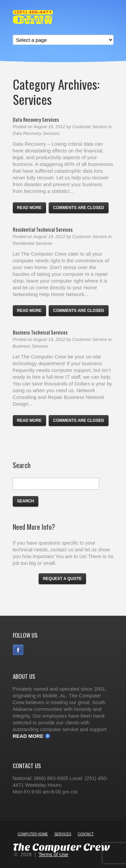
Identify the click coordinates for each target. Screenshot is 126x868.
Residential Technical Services (43, 229)
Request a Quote (62, 579)
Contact (86, 834)
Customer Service (90, 127)
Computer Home (33, 834)
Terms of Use (53, 854)
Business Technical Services (40, 332)
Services (63, 834)
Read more (29, 208)
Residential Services (33, 243)
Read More (28, 736)
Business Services (31, 346)
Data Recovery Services (36, 119)
